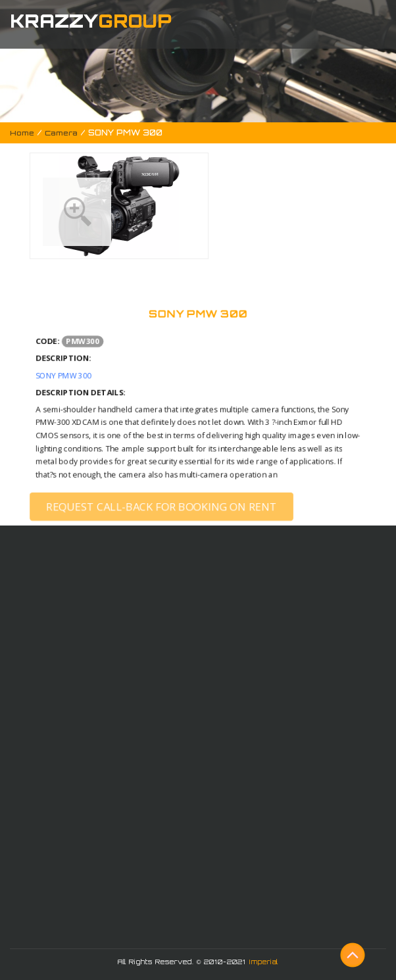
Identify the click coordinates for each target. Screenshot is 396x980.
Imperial (264, 962)
